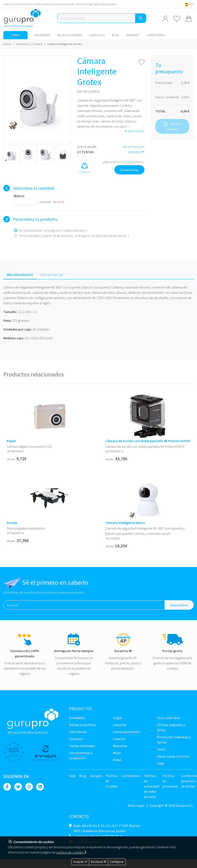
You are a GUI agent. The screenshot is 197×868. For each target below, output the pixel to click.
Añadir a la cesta (172, 126)
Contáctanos (156, 35)
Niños (117, 760)
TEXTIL (161, 749)
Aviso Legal (136, 805)
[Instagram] (29, 787)
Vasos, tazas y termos (173, 756)
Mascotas (120, 746)
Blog (116, 35)
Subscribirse (179, 605)
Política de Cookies (112, 781)
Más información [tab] (20, 275)
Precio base (164, 83)
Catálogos (97, 35)
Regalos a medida (70, 35)
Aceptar (80, 862)
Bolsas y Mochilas (82, 725)
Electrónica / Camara (29, 44)
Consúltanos (129, 170)
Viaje (160, 763)
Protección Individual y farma (174, 740)
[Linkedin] (40, 787)
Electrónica (78, 732)
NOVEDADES (42, 35)
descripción (135, 131)
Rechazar (99, 862)
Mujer (117, 753)
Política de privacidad (170, 781)
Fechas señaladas (82, 746)
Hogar (118, 718)
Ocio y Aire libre (168, 718)
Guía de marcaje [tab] (52, 275)
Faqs (72, 776)
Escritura (76, 739)
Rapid (11, 441)
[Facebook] (7, 787)
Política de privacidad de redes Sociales (152, 786)
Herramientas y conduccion (81, 755)
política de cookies (71, 852)
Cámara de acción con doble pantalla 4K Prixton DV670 (148, 441)
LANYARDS (120, 725)
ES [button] (188, 4)
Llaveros (119, 739)
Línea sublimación (126, 732)
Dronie (12, 523)
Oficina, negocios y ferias (171, 727)
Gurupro (133, 35)
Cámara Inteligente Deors (125, 523)
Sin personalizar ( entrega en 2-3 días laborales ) (53, 230)
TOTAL (161, 111)
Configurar (117, 862)
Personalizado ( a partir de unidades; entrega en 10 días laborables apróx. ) (74, 236)
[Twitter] (18, 787)
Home (7, 44)
